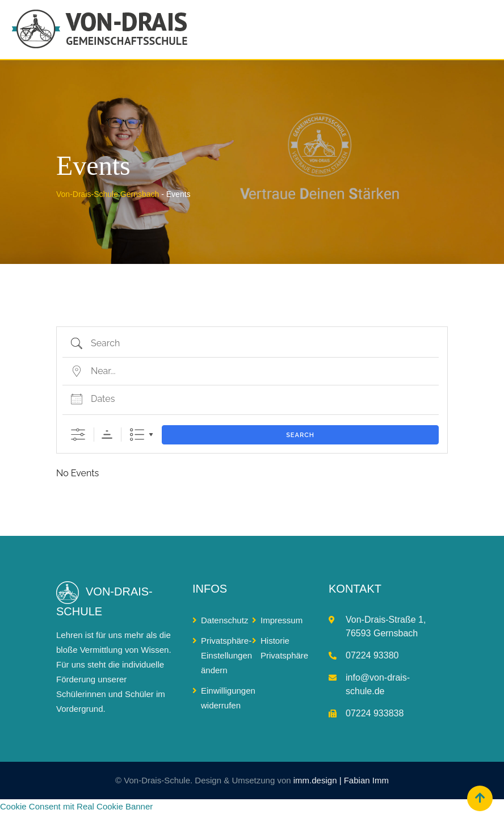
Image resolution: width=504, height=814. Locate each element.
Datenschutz (224, 620)
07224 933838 (375, 713)
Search (300, 435)
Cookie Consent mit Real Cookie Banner (76, 806)
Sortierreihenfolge (107, 435)
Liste (137, 435)
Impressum (282, 620)
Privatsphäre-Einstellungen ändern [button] (226, 655)
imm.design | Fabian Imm (341, 780)
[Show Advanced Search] (78, 435)
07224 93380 (372, 655)
